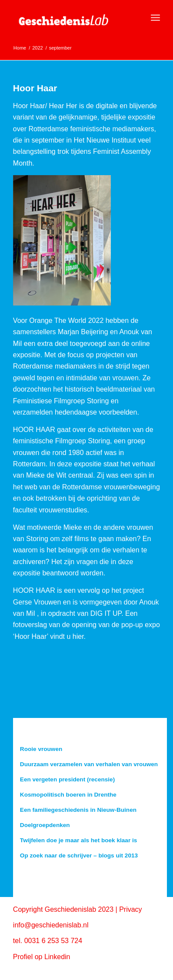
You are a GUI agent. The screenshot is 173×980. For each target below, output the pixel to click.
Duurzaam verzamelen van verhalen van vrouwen (89, 764)
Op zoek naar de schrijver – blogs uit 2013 (79, 855)
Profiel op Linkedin (42, 957)
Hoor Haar (35, 88)
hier (78, 636)
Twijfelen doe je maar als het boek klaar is (78, 840)
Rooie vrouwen (41, 749)
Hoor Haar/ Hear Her (45, 106)
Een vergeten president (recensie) (67, 779)
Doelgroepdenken (45, 825)
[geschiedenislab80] (72, 18)
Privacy (130, 909)
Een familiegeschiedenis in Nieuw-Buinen (78, 810)
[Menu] (155, 18)
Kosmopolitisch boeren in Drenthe (68, 795)
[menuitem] (155, 18)
